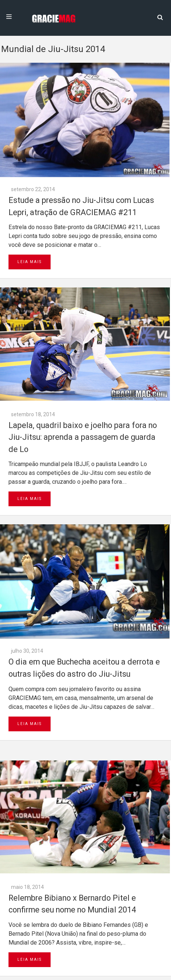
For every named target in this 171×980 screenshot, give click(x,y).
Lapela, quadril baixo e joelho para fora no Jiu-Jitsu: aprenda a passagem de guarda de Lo (83, 437)
